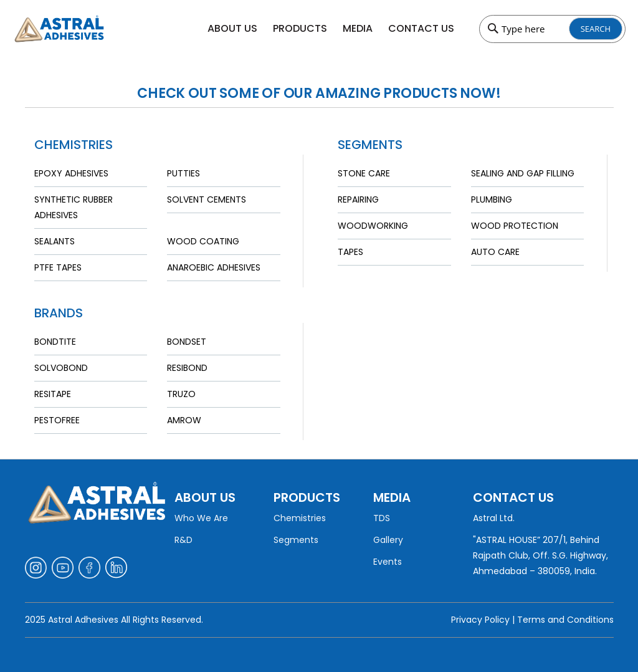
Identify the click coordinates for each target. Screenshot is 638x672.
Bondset (187, 342)
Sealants (55, 241)
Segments (296, 540)
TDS (382, 518)
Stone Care (364, 173)
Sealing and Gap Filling (523, 173)
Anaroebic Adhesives (214, 267)
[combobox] (552, 29)
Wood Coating (203, 241)
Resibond (187, 368)
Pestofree (57, 420)
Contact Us (421, 28)
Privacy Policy (480, 620)
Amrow (184, 420)
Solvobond (61, 368)
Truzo (181, 394)
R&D (183, 540)
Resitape (53, 394)
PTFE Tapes (58, 267)
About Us (232, 28)
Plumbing (492, 199)
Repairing (358, 199)
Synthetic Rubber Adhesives (74, 207)
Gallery (388, 540)
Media (358, 28)
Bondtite (55, 342)
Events (388, 562)
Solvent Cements (207, 199)
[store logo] (83, 29)
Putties (183, 173)
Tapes (350, 252)
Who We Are (201, 518)
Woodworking (373, 226)
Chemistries (300, 518)
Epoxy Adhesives (71, 173)
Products (300, 28)
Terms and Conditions (565, 620)
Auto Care (495, 252)
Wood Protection (515, 226)
